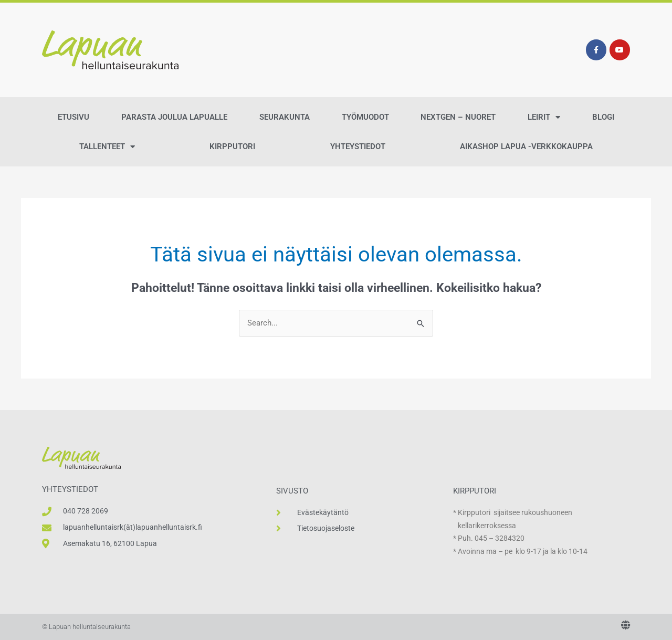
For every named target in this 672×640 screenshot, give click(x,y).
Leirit (544, 117)
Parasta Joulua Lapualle (174, 117)
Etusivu (73, 117)
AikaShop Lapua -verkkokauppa (526, 146)
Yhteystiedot (358, 146)
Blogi (603, 117)
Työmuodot (365, 117)
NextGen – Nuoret (458, 117)
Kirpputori (232, 146)
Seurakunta (285, 117)
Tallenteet (107, 147)
